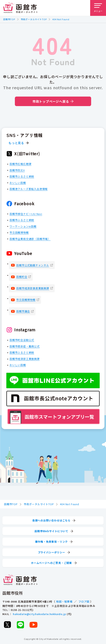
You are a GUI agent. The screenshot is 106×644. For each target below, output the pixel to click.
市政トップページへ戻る (53, 101)
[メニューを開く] (98, 8)
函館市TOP (9, 19)
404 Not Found (61, 19)
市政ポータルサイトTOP (34, 19)
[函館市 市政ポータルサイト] (20, 8)
